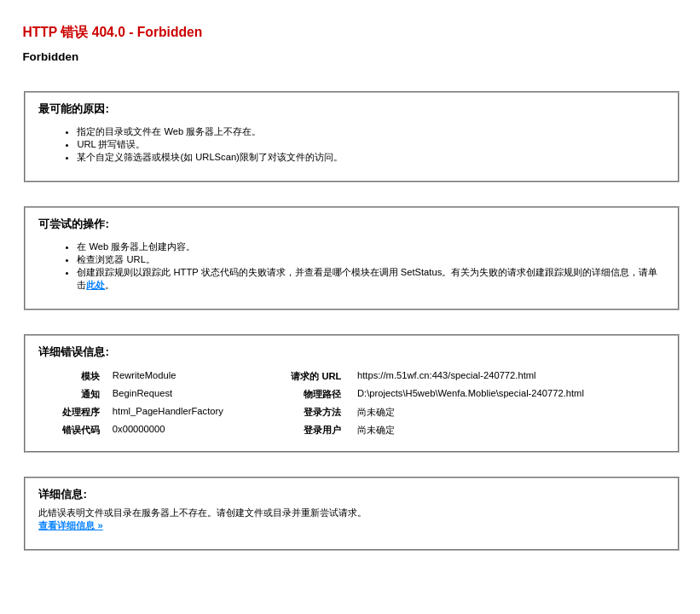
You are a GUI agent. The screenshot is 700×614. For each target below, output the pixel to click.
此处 (95, 285)
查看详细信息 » (70, 525)
